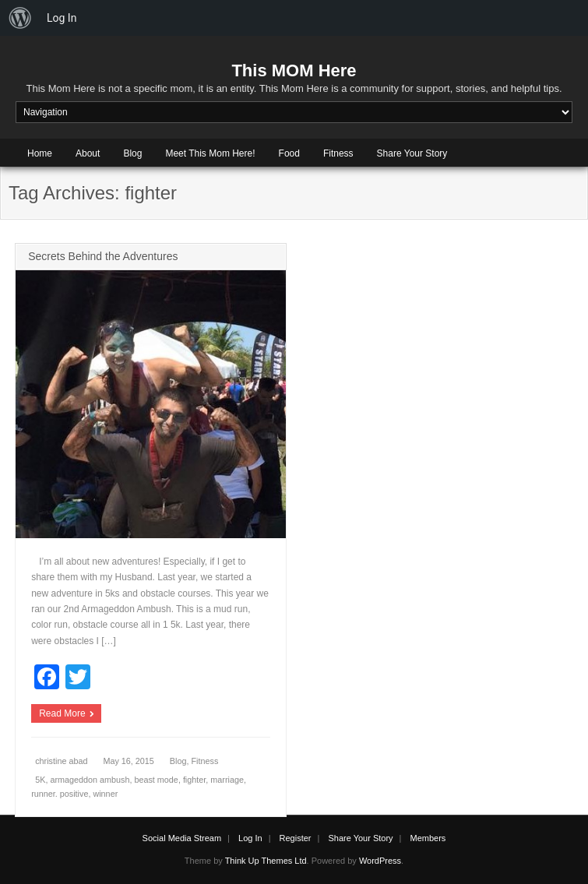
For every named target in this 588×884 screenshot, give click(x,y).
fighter (194, 780)
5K (40, 780)
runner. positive (60, 794)
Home (40, 153)
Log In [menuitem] (62, 18)
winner (105, 794)
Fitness (338, 153)
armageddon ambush (90, 780)
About (88, 153)
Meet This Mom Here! (210, 153)
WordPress (380, 861)
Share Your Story (412, 153)
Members (428, 838)
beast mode (156, 780)
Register (296, 838)
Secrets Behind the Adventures (103, 256)
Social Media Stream (182, 838)
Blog (132, 153)
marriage (227, 780)
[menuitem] (20, 18)
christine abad (61, 761)
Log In (250, 838)
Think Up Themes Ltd (266, 861)
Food (289, 153)
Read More (62, 713)
